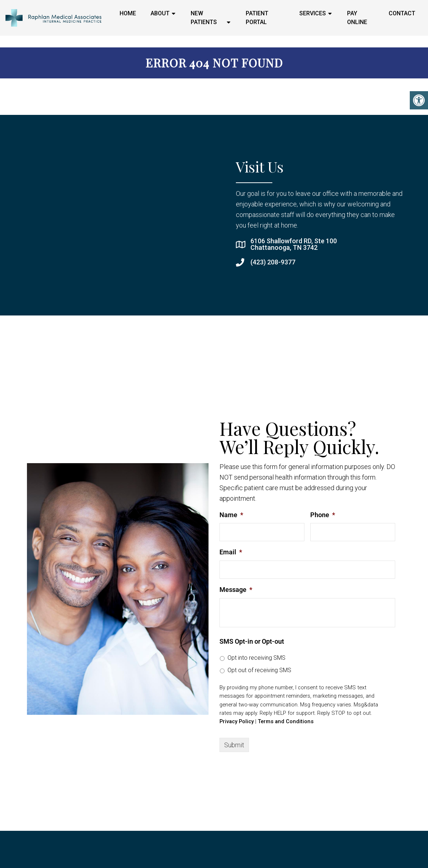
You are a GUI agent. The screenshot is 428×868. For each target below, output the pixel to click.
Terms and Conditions (286, 721)
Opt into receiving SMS (256, 658)
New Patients (204, 18)
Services (313, 13)
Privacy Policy (237, 721)
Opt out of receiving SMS (259, 670)
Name (231, 515)
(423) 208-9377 (273, 262)
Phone (323, 515)
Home (128, 13)
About (160, 13)
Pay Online (357, 18)
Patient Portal (257, 18)
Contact (402, 13)
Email (231, 552)
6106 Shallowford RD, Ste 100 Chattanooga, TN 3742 (294, 244)
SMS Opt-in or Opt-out (252, 641)
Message (236, 590)
